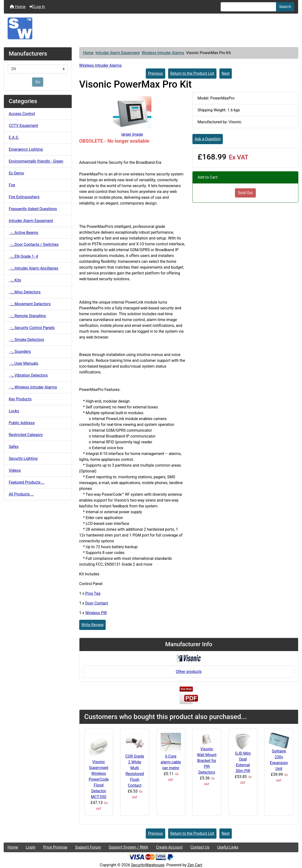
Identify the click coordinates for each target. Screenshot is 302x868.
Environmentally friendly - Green (36, 161)
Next (226, 73)
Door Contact (97, 603)
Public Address (22, 423)
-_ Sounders (20, 351)
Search (285, 7)
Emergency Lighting (26, 149)
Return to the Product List (192, 73)
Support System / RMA (128, 847)
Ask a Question (208, 139)
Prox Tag (93, 593)
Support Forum (88, 847)
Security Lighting (23, 459)
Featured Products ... (27, 482)
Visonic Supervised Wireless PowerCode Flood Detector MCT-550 (99, 779)
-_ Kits (15, 280)
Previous (155, 73)
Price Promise (55, 847)
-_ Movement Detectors (30, 304)
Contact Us (200, 847)
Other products (189, 672)
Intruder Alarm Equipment (118, 53)
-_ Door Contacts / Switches (34, 244)
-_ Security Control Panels (32, 328)
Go (38, 82)
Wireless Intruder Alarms (163, 53)
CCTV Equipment (23, 126)
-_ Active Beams (23, 233)
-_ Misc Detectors (25, 292)
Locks (14, 411)
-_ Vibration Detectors (28, 375)
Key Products (20, 399)
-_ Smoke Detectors (26, 340)
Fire (12, 185)
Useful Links (228, 847)
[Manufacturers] (38, 69)
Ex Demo (16, 173)
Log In (37, 7)
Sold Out (246, 193)
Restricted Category (26, 435)
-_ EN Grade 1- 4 (23, 256)
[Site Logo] (151, 28)
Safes (14, 447)
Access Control (22, 114)
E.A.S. (14, 137)
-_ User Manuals (23, 363)
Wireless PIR (96, 613)
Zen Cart (195, 865)
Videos (15, 470)
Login (30, 847)
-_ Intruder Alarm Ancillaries (34, 268)
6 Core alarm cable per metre (171, 762)
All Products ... (21, 494)
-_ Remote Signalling (27, 316)
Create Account (169, 847)
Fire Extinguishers (24, 197)
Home (18, 7)
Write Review (92, 625)
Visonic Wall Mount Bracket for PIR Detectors (207, 761)
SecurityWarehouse (148, 865)
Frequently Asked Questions (33, 209)
